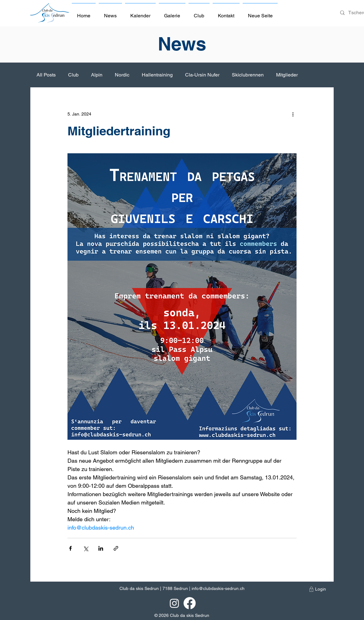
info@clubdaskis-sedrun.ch (218, 588)
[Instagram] (174, 603)
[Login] (321, 589)
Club (73, 75)
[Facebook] (190, 603)
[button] (199, 13)
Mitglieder (287, 75)
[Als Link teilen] (116, 548)
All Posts (46, 75)
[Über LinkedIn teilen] (101, 548)
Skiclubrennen (248, 75)
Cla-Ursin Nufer (202, 75)
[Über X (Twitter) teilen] (86, 548)
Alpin (97, 75)
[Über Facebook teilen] (70, 548)
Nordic (122, 75)
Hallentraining (157, 75)
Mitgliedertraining (119, 131)
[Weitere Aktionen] (293, 114)
